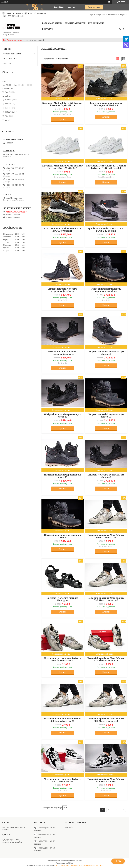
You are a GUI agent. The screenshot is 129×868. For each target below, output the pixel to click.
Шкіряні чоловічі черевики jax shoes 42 (63, 416)
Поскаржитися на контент (66, 865)
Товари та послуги (75, 23)
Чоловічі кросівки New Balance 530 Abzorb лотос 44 (106, 659)
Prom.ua (79, 861)
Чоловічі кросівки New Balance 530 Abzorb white (63, 780)
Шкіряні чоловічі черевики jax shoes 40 (106, 353)
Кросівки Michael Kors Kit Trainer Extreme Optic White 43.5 (106, 167)
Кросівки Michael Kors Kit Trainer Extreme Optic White (62, 104)
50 (116, 810)
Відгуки (7, 63)
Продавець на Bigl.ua (64, 863)
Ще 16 (7, 120)
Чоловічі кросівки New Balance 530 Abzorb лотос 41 (63, 659)
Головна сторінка (52, 23)
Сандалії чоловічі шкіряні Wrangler (62, 599)
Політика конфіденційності (91, 865)
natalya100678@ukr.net (16, 212)
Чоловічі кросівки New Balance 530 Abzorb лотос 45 (63, 720)
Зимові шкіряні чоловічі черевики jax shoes (63, 290)
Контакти (48, 29)
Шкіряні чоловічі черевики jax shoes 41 (63, 476)
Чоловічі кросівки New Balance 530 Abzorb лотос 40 (106, 599)
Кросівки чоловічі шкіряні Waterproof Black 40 (106, 104)
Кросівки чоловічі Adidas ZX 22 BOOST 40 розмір (63, 230)
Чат (118, 861)
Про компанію (96, 23)
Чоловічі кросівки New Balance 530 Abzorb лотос (106, 536)
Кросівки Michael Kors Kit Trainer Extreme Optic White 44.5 (62, 167)
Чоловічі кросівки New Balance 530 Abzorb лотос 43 (106, 720)
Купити (63, 119)
